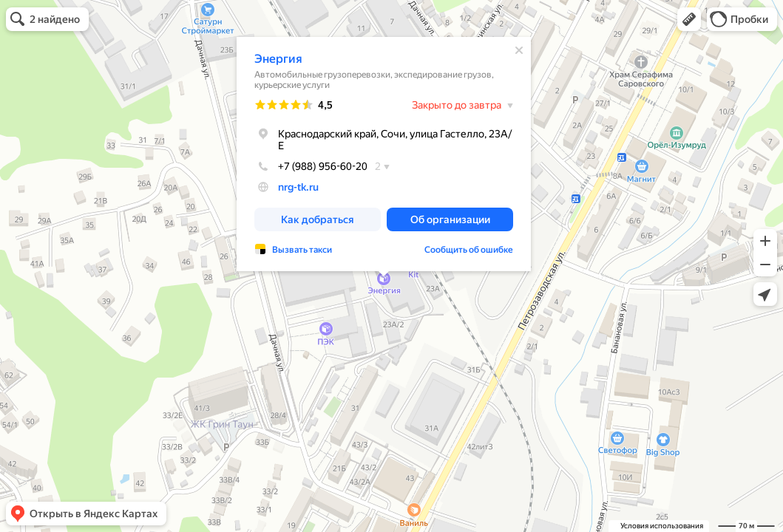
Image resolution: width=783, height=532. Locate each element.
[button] (689, 19)
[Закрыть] (519, 50)
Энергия (278, 59)
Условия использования (662, 526)
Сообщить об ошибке (469, 250)
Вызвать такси (302, 250)
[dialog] (384, 154)
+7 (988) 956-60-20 (311, 166)
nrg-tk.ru (298, 187)
